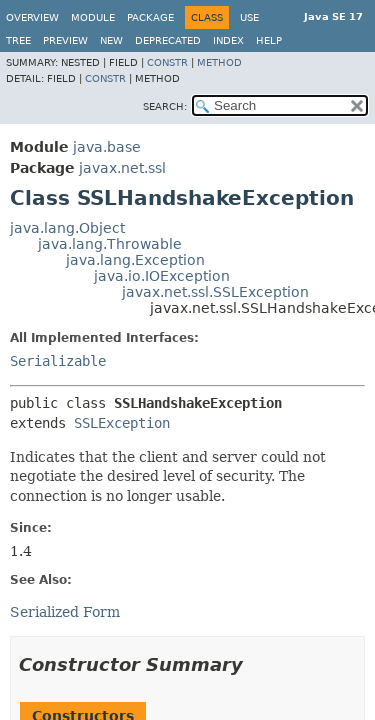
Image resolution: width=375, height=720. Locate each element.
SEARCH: (165, 106)
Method (219, 62)
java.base (107, 147)
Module (93, 17)
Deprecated (168, 40)
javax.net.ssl (122, 168)
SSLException (122, 423)
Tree (18, 40)
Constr (167, 62)
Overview (32, 17)
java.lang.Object (67, 228)
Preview (65, 40)
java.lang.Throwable (110, 244)
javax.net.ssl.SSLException (215, 292)
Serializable (58, 361)
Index (228, 40)
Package (150, 17)
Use (249, 17)
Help (269, 40)
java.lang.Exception (135, 260)
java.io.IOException (162, 276)
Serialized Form (65, 612)
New (111, 40)
